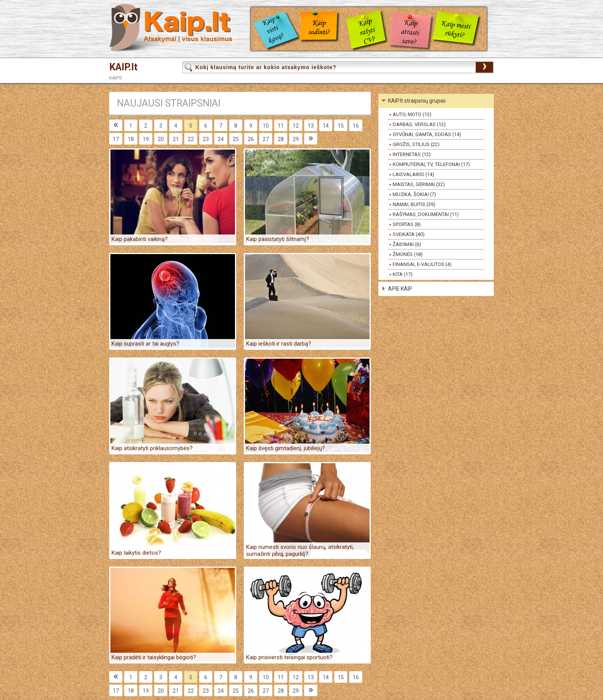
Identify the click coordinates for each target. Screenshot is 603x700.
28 (281, 139)
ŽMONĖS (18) (408, 254)
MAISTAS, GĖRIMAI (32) (419, 184)
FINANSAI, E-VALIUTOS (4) (422, 264)
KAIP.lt (123, 67)
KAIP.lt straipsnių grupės (417, 101)
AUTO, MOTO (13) (412, 114)
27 (266, 139)
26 (251, 139)
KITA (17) (403, 274)
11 (281, 126)
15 (341, 126)
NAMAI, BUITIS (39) (414, 204)
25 (236, 139)
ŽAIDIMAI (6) (407, 244)
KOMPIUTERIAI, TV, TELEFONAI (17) (431, 164)
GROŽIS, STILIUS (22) (416, 144)
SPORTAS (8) (407, 224)
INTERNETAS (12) (412, 154)
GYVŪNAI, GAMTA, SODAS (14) (427, 134)
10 (266, 126)
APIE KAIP (400, 289)
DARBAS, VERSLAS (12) (419, 124)
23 (206, 139)
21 (176, 139)
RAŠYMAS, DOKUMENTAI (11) (426, 214)
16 (356, 126)
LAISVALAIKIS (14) (413, 174)
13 (311, 126)
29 (296, 139)
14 (326, 126)
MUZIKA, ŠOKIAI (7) (414, 194)
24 (221, 139)
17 (116, 139)
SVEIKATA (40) (409, 234)
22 (191, 139)
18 (131, 139)
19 (146, 139)
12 (296, 126)
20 (161, 139)
